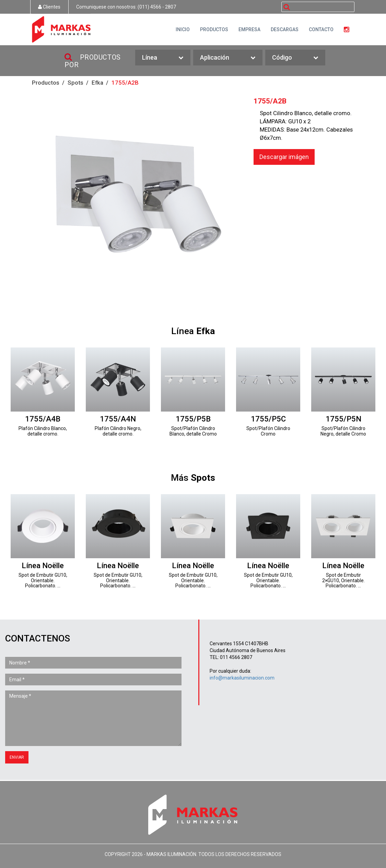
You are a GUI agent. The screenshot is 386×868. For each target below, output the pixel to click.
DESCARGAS (285, 29)
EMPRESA (249, 29)
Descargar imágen (284, 157)
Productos (46, 83)
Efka (97, 83)
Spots (75, 83)
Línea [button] (163, 58)
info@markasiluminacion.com (242, 678)
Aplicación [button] (228, 58)
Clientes (49, 7)
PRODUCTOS (214, 29)
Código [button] (295, 58)
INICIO (183, 29)
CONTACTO (321, 29)
